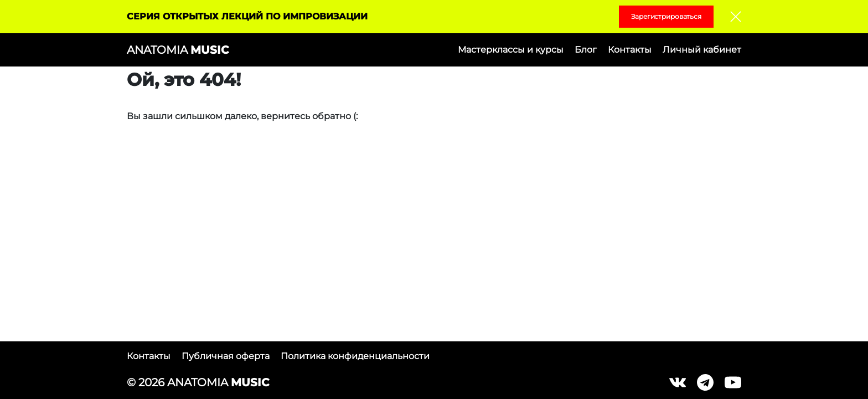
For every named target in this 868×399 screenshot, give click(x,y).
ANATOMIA (178, 50)
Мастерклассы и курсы (511, 50)
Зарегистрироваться (666, 16)
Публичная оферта (226, 356)
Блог (586, 50)
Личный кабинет (702, 50)
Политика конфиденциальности (355, 356)
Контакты (630, 50)
